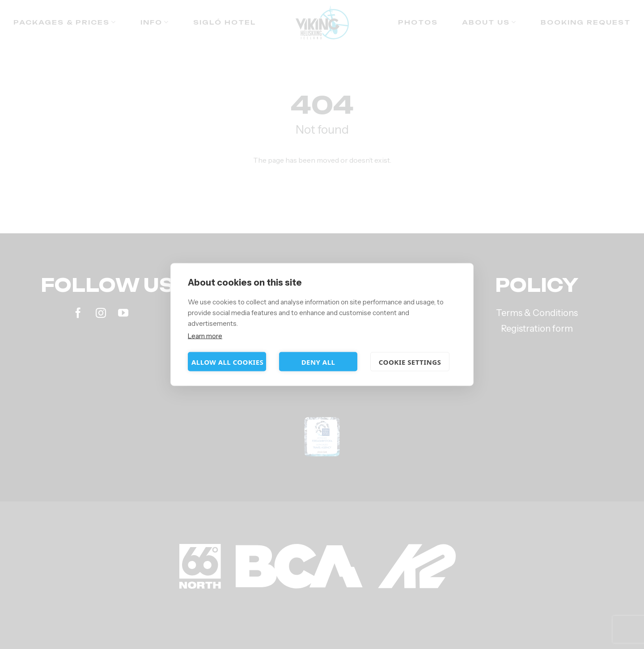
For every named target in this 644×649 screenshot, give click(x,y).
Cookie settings (410, 362)
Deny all (318, 362)
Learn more (205, 336)
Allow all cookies (227, 362)
